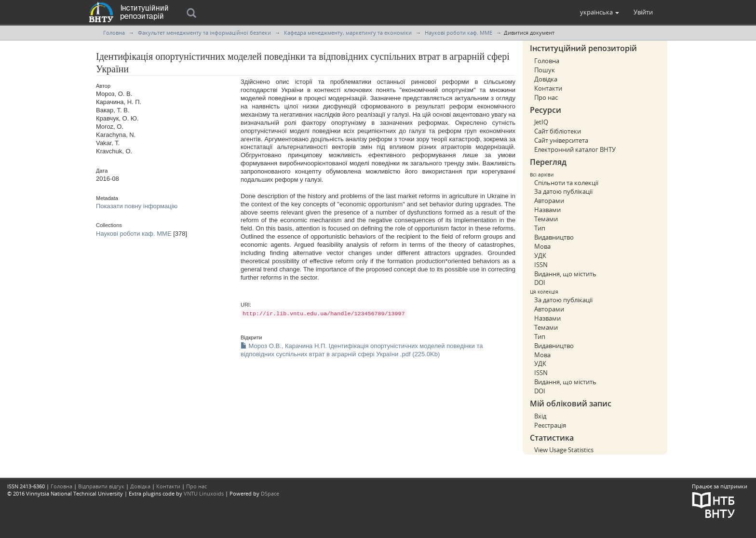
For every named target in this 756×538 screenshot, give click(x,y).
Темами (546, 219)
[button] (600, 12)
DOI (540, 282)
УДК (540, 256)
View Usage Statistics (564, 450)
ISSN (541, 265)
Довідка (546, 79)
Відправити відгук (101, 486)
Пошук (545, 70)
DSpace (270, 493)
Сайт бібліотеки (558, 131)
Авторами (549, 201)
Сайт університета (561, 140)
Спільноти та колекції (566, 183)
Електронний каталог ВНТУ (575, 149)
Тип (540, 228)
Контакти (548, 88)
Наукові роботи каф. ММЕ (459, 33)
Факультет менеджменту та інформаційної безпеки (204, 33)
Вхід (540, 416)
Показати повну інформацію (137, 206)
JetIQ (541, 122)
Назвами (547, 210)
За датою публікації (563, 191)
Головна (114, 33)
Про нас (546, 97)
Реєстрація (550, 425)
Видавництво (554, 237)
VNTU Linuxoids (204, 493)
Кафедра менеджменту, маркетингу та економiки (348, 33)
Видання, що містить (565, 274)
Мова (542, 246)
